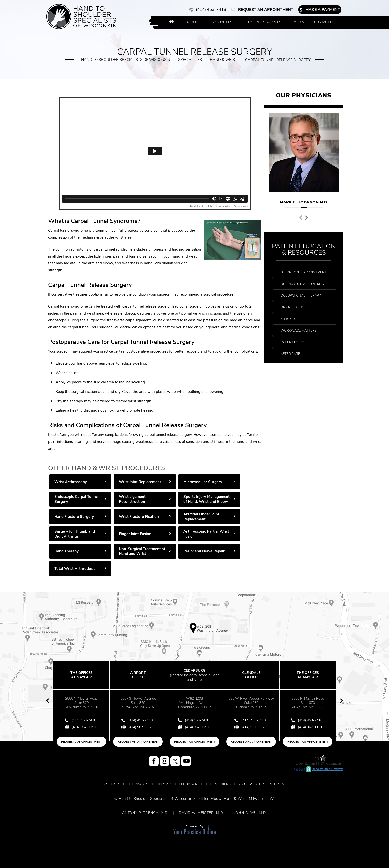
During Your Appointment (303, 284)
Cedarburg (194, 675)
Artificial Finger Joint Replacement (201, 517)
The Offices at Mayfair (81, 675)
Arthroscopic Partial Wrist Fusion (206, 534)
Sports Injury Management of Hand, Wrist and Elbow (207, 499)
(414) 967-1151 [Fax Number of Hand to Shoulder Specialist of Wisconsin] (84, 727)
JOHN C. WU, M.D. (251, 813)
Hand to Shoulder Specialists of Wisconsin (126, 60)
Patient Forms (293, 342)
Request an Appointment (266, 10)
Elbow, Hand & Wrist (229, 799)
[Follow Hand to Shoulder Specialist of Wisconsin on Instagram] (164, 761)
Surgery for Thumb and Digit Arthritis (75, 534)
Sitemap (163, 784)
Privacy (140, 784)
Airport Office (138, 675)
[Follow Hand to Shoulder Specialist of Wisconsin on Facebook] (154, 761)
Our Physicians (304, 95)
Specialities (222, 22)
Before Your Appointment (304, 272)
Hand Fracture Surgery (74, 517)
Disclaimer (113, 784)
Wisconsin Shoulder (192, 799)
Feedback (188, 784)
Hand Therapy (66, 551)
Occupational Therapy (301, 296)
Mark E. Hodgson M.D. (304, 202)
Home (171, 22)
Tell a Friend (219, 784)
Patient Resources (265, 22)
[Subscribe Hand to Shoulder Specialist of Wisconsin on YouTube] (186, 761)
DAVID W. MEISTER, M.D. (201, 813)
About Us (191, 22)
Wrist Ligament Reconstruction (132, 499)
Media (299, 22)
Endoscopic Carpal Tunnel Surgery (77, 499)
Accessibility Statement (263, 784)
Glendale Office (251, 675)
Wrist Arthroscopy (71, 482)
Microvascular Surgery (203, 482)
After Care (290, 354)
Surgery (288, 319)
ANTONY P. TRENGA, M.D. (145, 813)
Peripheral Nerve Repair (204, 551)
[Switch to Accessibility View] (7, 857)
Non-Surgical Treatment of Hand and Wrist (142, 551)
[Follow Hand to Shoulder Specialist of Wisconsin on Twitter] (175, 761)
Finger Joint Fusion (135, 534)
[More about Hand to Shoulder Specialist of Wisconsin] (81, 17)
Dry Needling (292, 307)
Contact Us (324, 22)
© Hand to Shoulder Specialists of (144, 799)
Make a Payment (323, 10)
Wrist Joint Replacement (140, 482)
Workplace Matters (299, 331)
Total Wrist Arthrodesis (75, 569)
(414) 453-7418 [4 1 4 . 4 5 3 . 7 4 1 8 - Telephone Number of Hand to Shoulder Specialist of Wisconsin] (211, 10)
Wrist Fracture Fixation (139, 517)
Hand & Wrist (224, 60)
